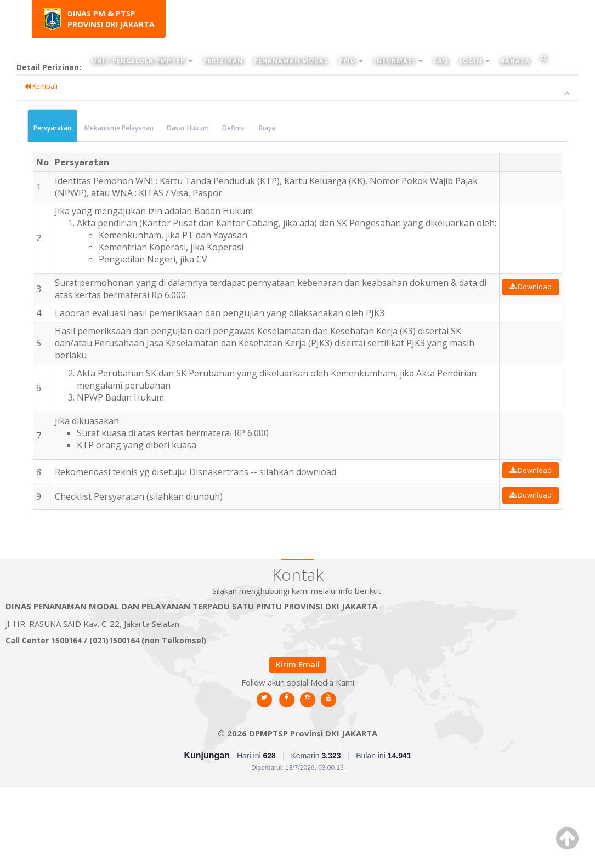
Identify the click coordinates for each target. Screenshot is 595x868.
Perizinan (223, 61)
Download (531, 287)
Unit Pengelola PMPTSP (142, 61)
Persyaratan (52, 128)
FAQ (441, 61)
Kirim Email (298, 664)
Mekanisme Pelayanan (119, 128)
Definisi (234, 128)
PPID (351, 61)
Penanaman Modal (291, 61)
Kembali (41, 86)
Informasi (398, 61)
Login (474, 61)
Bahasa (515, 61)
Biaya (267, 128)
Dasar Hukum (188, 128)
